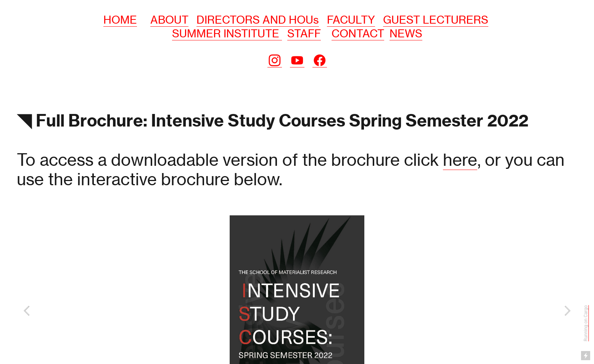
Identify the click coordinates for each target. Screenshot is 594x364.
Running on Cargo (586, 323)
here (460, 160)
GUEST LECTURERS (436, 20)
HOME (120, 20)
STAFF (304, 34)
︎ (297, 61)
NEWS (406, 34)
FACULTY (351, 20)
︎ (320, 61)
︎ (275, 61)
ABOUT (169, 20)
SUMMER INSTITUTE (227, 34)
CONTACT (358, 34)
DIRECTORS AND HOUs (258, 20)
